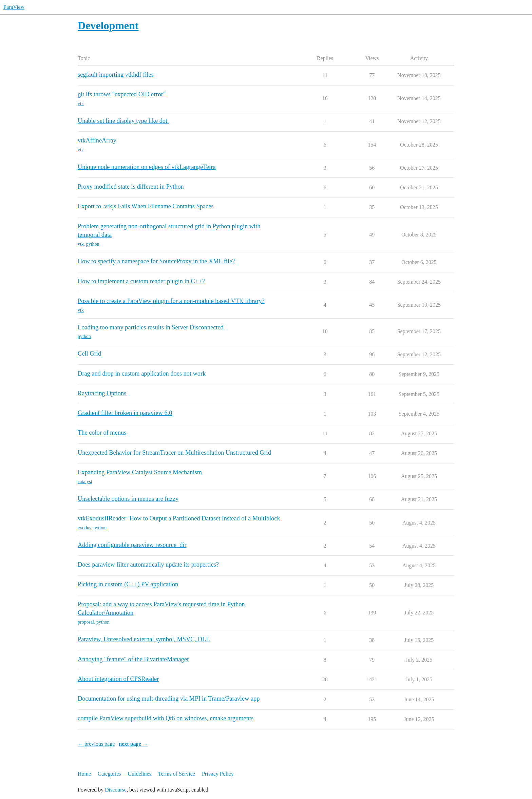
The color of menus (102, 433)
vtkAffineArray (97, 140)
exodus (84, 528)
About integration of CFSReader (118, 679)
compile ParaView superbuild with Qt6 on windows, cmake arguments (166, 718)
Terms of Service (177, 774)
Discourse (116, 790)
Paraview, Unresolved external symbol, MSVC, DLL (144, 639)
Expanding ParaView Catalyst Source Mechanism (140, 472)
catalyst (85, 482)
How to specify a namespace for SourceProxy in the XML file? (156, 261)
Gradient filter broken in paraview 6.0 (125, 413)
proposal (86, 622)
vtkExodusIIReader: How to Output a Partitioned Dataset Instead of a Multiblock (179, 518)
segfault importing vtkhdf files (116, 75)
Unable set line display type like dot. (123, 121)
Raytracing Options (102, 393)
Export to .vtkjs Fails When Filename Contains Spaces (146, 206)
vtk (81, 104)
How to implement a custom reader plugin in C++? (141, 281)
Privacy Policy (218, 774)
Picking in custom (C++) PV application (128, 584)
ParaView (14, 7)
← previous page (96, 744)
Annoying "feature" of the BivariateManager (133, 659)
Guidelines (140, 774)
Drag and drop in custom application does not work (142, 374)
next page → (133, 744)
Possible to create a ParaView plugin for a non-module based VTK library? (171, 301)
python (93, 244)
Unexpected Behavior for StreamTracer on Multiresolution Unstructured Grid (174, 453)
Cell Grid (89, 354)
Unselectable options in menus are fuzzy (128, 499)
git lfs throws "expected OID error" (122, 94)
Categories (109, 774)
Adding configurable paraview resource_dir (132, 545)
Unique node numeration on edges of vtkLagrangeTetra (147, 167)
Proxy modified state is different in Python (131, 187)
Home (84, 774)
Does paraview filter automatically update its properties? (148, 565)
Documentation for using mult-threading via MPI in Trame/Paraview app (169, 699)
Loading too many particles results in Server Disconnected (151, 327)
